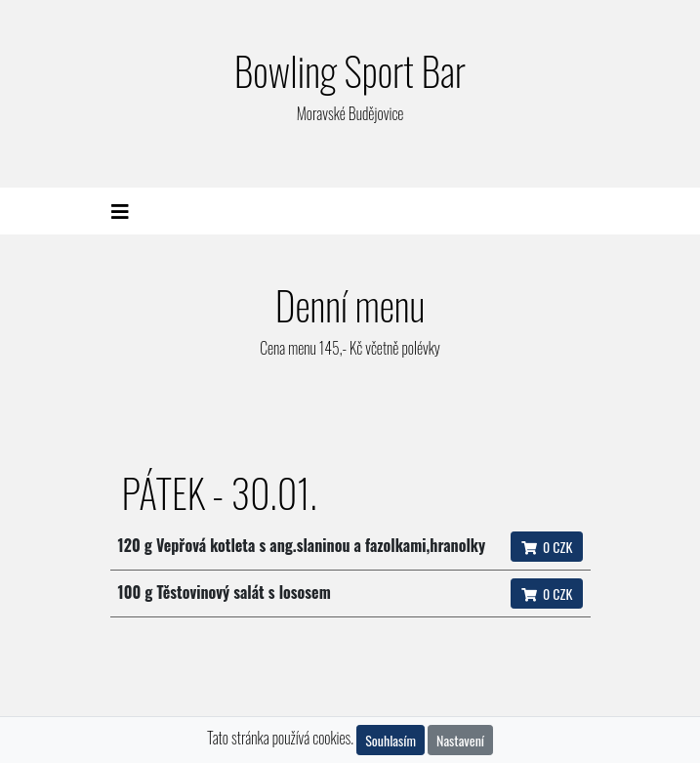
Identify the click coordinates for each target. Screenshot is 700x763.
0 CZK (547, 547)
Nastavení (460, 740)
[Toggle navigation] (120, 211)
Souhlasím (391, 740)
